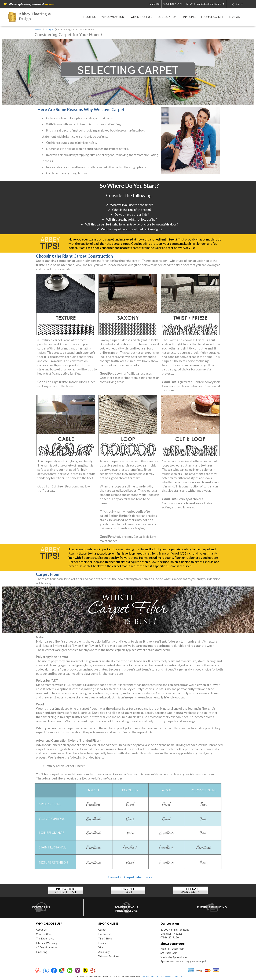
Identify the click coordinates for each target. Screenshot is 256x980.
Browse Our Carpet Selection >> (129, 877)
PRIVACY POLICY (150, 976)
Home (38, 30)
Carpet (50, 30)
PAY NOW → (51, 5)
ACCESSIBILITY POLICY (171, 976)
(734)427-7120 (170, 937)
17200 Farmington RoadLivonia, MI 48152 (175, 932)
